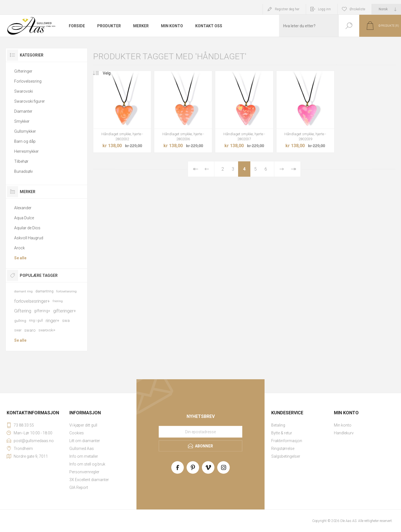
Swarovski (24, 91)
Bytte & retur (282, 433)
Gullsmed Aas (82, 449)
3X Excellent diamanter (89, 480)
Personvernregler (84, 472)
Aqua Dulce (24, 218)
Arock (19, 248)
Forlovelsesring (28, 81)
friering (58, 301)
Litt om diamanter (85, 441)
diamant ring (23, 291)
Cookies (77, 433)
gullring (20, 321)
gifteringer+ (65, 311)
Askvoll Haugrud (29, 238)
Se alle (20, 258)
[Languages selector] (386, 9)
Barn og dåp (25, 141)
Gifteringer (23, 71)
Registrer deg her (287, 9)
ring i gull (36, 321)
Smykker (22, 121)
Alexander (23, 208)
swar (18, 330)
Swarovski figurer (30, 101)
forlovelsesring (66, 291)
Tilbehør (21, 161)
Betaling (278, 425)
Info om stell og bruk (87, 464)
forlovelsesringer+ (32, 301)
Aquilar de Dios (27, 228)
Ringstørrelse (283, 449)
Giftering (23, 311)
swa (66, 321)
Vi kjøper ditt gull (83, 425)
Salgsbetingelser (286, 456)
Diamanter (23, 111)
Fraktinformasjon (287, 441)
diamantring (44, 291)
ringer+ (52, 321)
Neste (282, 169)
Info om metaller (84, 456)
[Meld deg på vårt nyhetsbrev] (200, 432)
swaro (30, 330)
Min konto (343, 425)
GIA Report (79, 487)
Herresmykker (26, 151)
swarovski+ (47, 330)
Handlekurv (344, 433)
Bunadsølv (24, 171)
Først (195, 169)
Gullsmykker (25, 131)
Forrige (207, 169)
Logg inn (324, 9)
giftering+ (42, 311)
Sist (293, 169)
